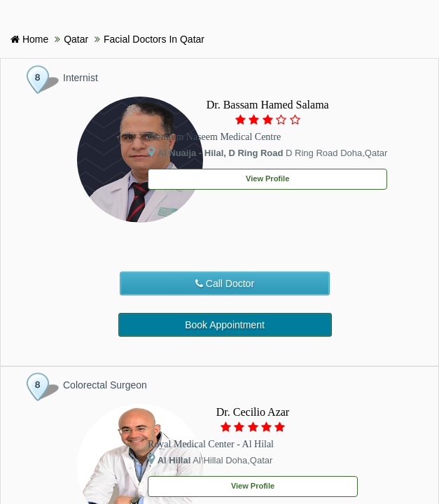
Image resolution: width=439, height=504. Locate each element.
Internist (81, 78)
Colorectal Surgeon (105, 385)
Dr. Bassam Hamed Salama (268, 105)
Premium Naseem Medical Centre (214, 137)
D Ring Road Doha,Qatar (267, 152)
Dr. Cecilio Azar (253, 412)
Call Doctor (225, 283)
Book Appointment (225, 325)
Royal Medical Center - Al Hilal (211, 444)
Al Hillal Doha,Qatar (210, 459)
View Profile (267, 178)
